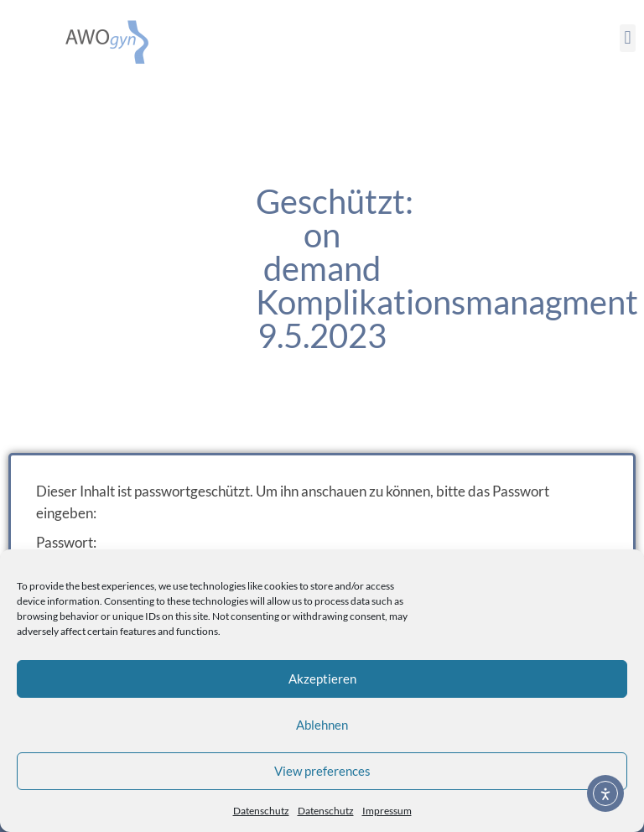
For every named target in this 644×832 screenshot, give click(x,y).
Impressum (387, 811)
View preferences (322, 771)
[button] (628, 38)
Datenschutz (261, 811)
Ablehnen (322, 725)
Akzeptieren (322, 679)
